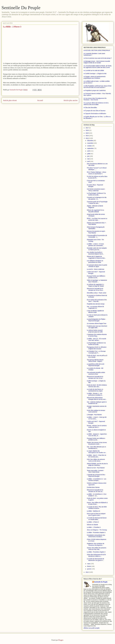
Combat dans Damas (93, 487)
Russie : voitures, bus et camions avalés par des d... (97, 426)
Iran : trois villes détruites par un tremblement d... (96, 448)
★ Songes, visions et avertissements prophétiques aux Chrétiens (95, 77)
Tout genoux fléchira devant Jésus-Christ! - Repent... (95, 361)
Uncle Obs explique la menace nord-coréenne (96, 411)
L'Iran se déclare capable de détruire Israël (95, 312)
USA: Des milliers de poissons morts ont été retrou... (96, 460)
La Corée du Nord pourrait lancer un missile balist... (97, 519)
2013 (87, 138)
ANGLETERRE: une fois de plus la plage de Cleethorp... (97, 464)
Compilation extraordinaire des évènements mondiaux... (96, 536)
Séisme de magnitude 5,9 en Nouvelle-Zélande (95, 211)
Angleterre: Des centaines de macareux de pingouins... (96, 544)
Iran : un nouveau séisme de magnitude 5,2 (95, 307)
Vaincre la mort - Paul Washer (96, 468)
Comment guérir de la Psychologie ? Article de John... (97, 202)
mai (88, 159)
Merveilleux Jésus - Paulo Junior (97, 293)
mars (89, 564)
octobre (90, 146)
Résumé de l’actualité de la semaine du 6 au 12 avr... (95, 377)
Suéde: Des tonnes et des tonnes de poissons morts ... (97, 443)
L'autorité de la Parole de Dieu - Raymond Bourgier (96, 475)
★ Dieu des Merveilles (90, 108)
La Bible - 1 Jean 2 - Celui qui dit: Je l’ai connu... (97, 418)
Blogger (61, 640)
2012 (87, 572)
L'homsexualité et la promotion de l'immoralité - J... (97, 236)
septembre (91, 148)
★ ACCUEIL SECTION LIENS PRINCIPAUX (97, 50)
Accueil (40, 100)
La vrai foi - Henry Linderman (96, 269)
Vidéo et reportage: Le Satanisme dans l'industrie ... (97, 281)
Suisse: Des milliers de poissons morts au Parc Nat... (97, 549)
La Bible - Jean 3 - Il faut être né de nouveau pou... (96, 456)
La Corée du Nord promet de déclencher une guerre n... (95, 560)
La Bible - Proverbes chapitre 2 (96, 552)
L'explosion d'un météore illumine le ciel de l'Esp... (97, 335)
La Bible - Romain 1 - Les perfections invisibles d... (95, 394)
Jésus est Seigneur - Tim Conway (97, 530)
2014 (87, 136)
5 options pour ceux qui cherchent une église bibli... (97, 327)
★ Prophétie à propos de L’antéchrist (95, 90)
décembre (90, 141)
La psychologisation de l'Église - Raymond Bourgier (96, 320)
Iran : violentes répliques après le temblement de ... (97, 403)
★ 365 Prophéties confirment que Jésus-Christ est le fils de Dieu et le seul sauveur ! (97, 87)
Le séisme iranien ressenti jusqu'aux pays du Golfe (95, 331)
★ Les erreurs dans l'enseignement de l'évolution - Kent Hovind (95, 99)
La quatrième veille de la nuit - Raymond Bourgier (96, 365)
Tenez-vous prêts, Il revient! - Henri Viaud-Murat (96, 471)
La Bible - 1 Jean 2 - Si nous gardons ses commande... (95, 245)
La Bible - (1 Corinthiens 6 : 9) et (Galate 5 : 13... (97, 495)
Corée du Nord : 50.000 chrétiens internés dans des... (97, 386)
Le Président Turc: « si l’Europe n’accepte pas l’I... (96, 352)
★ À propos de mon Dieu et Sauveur (94, 111)
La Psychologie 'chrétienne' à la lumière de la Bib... (96, 194)
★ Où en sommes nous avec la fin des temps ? (98, 58)
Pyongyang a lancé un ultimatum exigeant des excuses (97, 348)
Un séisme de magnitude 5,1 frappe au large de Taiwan (95, 285)
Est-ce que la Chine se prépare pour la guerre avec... (96, 514)
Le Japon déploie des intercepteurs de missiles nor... (97, 452)
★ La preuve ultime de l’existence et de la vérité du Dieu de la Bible (96, 104)
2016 (87, 130)
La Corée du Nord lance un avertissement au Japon (95, 390)
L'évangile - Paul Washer (94, 415)
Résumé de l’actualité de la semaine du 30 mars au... (95, 491)
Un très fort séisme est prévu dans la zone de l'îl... (97, 177)
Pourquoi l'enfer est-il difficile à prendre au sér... (96, 277)
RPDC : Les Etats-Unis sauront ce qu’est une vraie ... (97, 219)
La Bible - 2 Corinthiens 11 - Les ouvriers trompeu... (97, 480)
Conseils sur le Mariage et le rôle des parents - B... (97, 198)
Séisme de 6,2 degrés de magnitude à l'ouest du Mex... (96, 257)
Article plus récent (10, 100)
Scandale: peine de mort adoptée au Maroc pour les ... (97, 249)
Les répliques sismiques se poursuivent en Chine (95, 261)
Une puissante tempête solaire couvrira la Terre (96, 373)
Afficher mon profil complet (91, 628)
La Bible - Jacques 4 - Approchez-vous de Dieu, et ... (97, 435)
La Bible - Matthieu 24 (93, 511)
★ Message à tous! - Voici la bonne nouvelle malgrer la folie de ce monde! (97, 62)
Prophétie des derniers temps (96, 304)
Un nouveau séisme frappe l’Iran (97, 323)
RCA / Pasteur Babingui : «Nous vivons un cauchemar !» (96, 173)
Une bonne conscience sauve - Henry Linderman (96, 190)
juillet (89, 154)
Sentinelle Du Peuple (21, 8)
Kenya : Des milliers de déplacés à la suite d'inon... (97, 503)
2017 (87, 128)
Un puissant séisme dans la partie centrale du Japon (97, 266)
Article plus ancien (70, 100)
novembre (90, 143)
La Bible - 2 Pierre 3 (93, 522)
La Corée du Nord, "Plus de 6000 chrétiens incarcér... (97, 508)
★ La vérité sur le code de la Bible (94, 71)
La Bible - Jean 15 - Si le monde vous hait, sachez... (96, 339)
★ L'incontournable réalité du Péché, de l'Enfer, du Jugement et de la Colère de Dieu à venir (98, 67)
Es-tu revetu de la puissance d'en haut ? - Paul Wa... (97, 301)
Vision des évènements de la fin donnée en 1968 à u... (96, 555)
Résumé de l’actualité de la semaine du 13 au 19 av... (95, 289)
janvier (89, 569)
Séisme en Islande (92, 525)
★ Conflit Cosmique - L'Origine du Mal (95, 74)
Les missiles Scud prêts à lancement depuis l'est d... (95, 253)
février (89, 566)
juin (88, 156)
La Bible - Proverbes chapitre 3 (96, 532)
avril (89, 161)
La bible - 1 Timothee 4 (94, 527)
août (89, 151)
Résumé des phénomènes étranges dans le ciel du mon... (97, 398)
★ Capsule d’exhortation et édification (95, 114)
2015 (87, 133)
